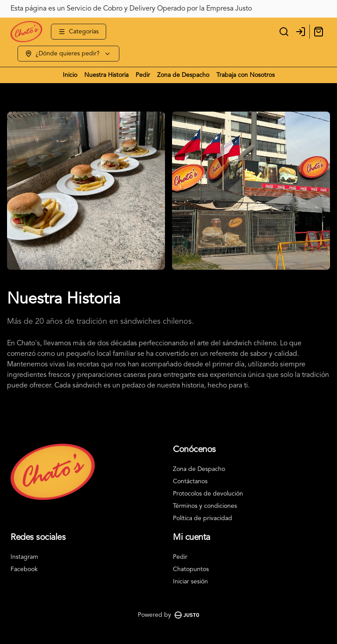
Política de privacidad (203, 518)
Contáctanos (190, 481)
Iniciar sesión (190, 582)
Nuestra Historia (106, 75)
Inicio (70, 75)
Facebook (24, 569)
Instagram (24, 557)
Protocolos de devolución (208, 494)
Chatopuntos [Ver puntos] (191, 569)
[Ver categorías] (79, 32)
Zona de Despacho (183, 75)
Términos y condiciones (205, 506)
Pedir (143, 75)
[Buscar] (284, 32)
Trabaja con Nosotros (246, 75)
